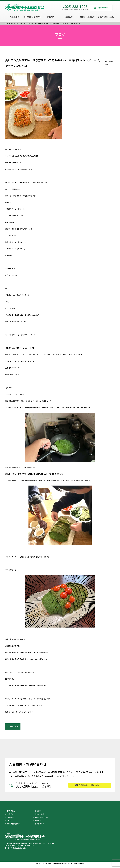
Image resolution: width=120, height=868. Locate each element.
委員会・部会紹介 (87, 17)
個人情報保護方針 (14, 826)
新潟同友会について (32, 17)
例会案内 (51, 17)
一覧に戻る (14, 729)
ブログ (10, 823)
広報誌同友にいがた (106, 17)
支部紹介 (69, 17)
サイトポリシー (40, 826)
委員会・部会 (40, 817)
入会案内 (38, 823)
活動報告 (11, 820)
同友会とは (14, 17)
